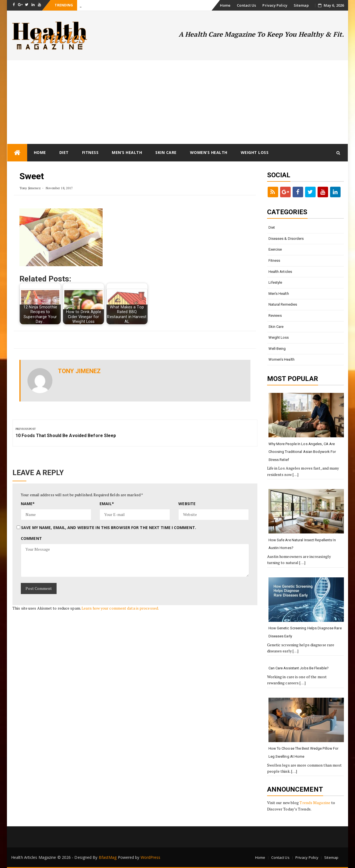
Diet (64, 152)
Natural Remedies (283, 304)
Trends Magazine (315, 803)
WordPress (151, 857)
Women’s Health (209, 152)
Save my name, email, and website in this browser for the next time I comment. (109, 527)
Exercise (275, 249)
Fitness (90, 152)
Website (187, 504)
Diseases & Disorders (286, 239)
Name (28, 504)
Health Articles (280, 272)
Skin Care (166, 152)
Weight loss (255, 152)
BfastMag (108, 857)
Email (107, 504)
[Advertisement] (177, 102)
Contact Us (246, 5)
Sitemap (301, 5)
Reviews (275, 315)
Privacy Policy (275, 5)
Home (225, 5)
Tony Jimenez (30, 188)
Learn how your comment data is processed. (120, 608)
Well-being (277, 349)
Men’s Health (127, 152)
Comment (31, 538)
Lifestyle (275, 282)
